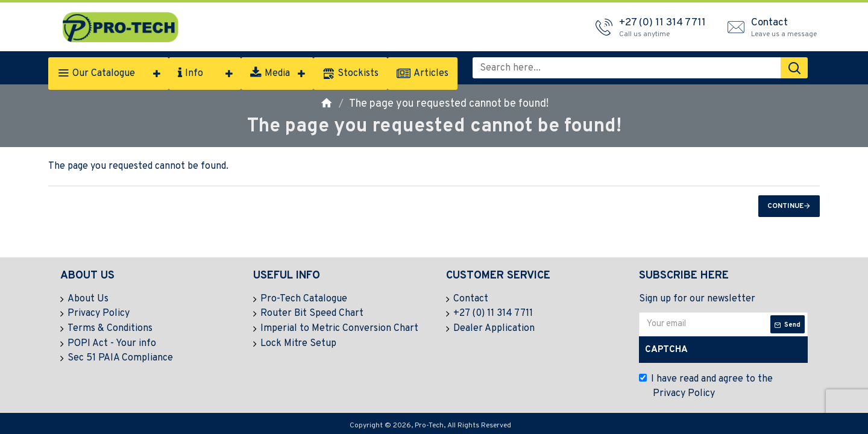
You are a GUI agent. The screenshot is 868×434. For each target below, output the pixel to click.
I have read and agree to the (706, 387)
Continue (785, 206)
